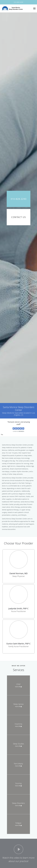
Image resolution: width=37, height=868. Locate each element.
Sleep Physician (19, 576)
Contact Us (18, 217)
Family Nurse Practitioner (19, 646)
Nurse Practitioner (19, 611)
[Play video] (18, 849)
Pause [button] (2, 435)
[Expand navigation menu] (34, 8)
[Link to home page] (16, 8)
